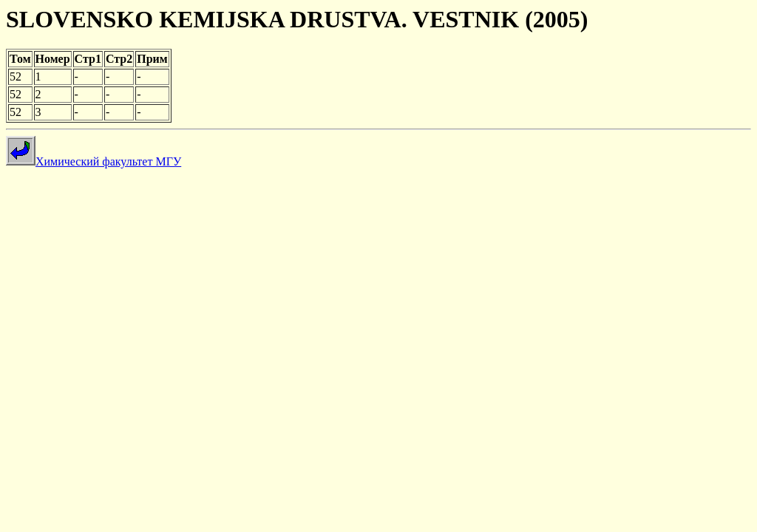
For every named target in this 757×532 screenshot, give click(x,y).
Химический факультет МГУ (94, 161)
